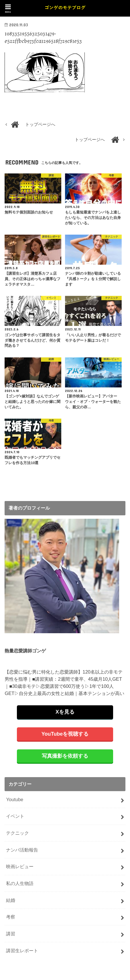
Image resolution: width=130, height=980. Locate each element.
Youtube (15, 799)
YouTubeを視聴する (65, 734)
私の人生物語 (20, 883)
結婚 (11, 900)
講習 (11, 934)
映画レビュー (20, 866)
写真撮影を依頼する (65, 756)
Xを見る (65, 712)
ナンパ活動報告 (22, 850)
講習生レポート (22, 951)
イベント (15, 816)
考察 (11, 917)
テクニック (17, 833)
